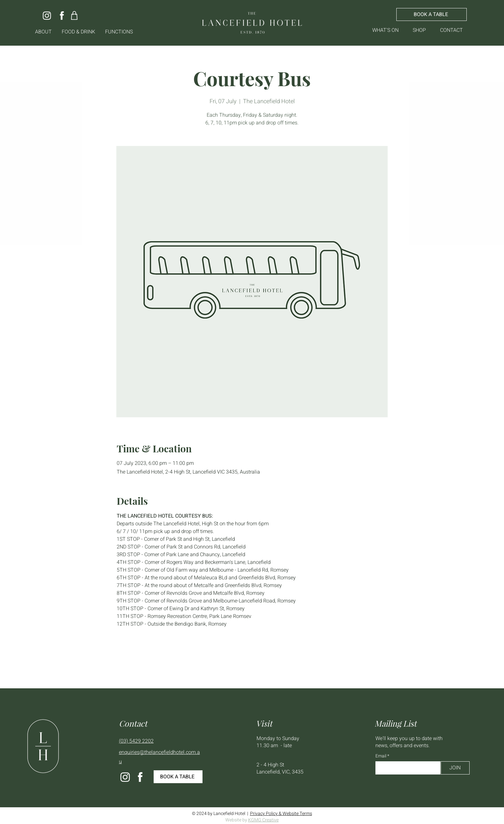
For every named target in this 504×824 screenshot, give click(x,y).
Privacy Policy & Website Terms (281, 814)
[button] (44, 32)
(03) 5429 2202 (136, 741)
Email (381, 756)
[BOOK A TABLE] (432, 14)
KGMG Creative (263, 820)
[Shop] (74, 15)
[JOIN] (455, 768)
